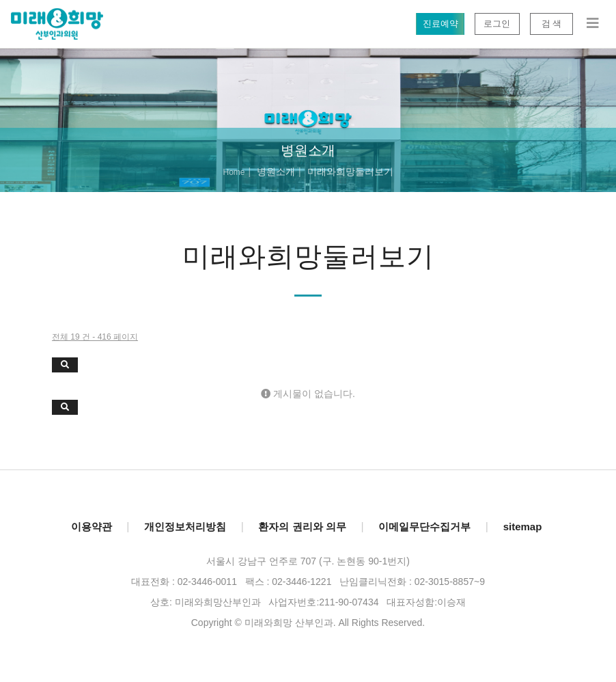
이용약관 (92, 527)
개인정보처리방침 (185, 527)
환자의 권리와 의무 (302, 527)
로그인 (497, 24)
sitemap (523, 527)
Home (234, 172)
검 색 (551, 24)
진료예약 (440, 24)
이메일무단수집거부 (424, 527)
